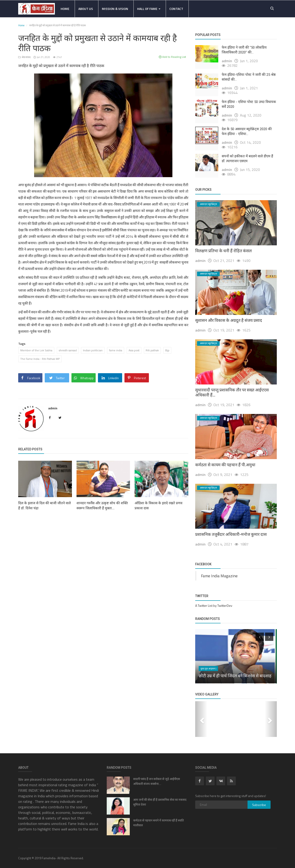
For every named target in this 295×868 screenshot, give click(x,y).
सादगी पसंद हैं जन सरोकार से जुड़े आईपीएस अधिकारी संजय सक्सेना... (157, 781)
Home (65, 9)
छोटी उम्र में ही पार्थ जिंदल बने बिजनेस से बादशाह (235, 676)
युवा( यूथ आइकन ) (208, 669)
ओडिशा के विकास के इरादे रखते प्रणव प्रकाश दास (158, 506)
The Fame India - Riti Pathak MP (40, 359)
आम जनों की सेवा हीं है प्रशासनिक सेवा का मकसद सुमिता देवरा (160, 802)
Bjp (168, 350)
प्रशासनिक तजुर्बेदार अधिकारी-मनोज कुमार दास (231, 534)
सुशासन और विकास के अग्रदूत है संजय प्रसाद (229, 320)
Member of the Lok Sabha (36, 350)
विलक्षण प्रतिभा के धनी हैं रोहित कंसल (223, 251)
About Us (86, 9)
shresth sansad (68, 350)
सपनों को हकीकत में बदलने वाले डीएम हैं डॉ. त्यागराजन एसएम (247, 159)
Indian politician (93, 350)
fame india (116, 350)
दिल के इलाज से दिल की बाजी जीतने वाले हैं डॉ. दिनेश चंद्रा (44, 506)
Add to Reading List (172, 57)
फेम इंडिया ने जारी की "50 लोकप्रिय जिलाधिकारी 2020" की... (244, 50)
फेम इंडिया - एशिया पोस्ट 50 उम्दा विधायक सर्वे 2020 (249, 104)
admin (53, 408)
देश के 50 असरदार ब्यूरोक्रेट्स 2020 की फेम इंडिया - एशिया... (247, 131)
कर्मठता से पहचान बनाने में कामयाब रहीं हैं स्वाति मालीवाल (158, 823)
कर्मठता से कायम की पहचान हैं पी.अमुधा (225, 465)
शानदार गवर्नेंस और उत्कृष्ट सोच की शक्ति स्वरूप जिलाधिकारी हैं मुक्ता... (102, 506)
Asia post (134, 350)
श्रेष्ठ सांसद (25, 57)
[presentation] (260, 637)
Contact (176, 9)
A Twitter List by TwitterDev (214, 606)
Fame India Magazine (219, 576)
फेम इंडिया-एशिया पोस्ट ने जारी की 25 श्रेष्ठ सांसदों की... (249, 77)
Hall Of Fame (149, 9)
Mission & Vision (115, 9)
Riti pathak (153, 350)
